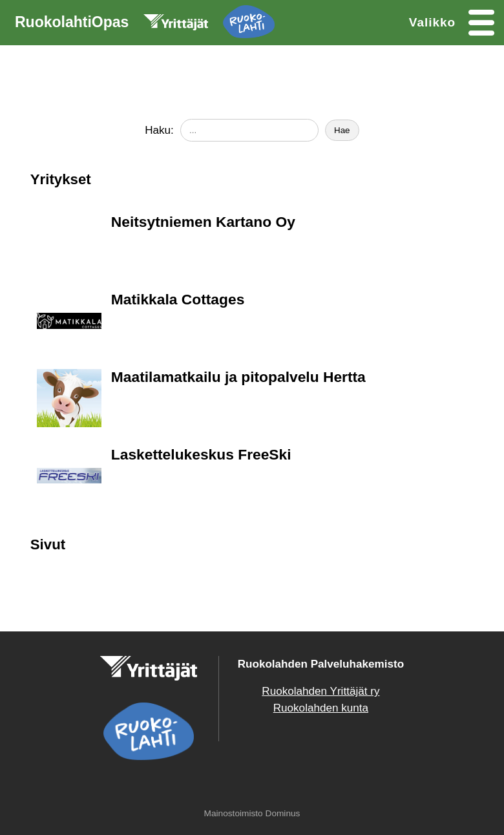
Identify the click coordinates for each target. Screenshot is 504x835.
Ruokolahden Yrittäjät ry (320, 691)
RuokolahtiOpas (145, 25)
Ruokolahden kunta (321, 708)
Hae (342, 130)
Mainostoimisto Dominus (252, 813)
